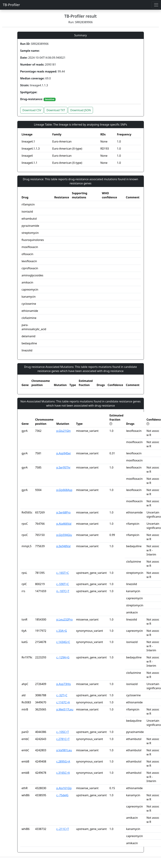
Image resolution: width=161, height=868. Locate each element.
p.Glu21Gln (63, 431)
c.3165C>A (63, 773)
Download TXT (56, 110)
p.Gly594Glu (64, 535)
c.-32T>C (62, 695)
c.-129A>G (63, 657)
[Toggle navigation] (156, 5)
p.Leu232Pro (64, 619)
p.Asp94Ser (64, 453)
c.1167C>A (63, 702)
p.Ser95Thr (63, 467)
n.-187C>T (63, 591)
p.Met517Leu (65, 709)
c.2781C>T (63, 739)
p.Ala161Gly (64, 788)
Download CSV (32, 110)
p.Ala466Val (64, 524)
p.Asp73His (64, 684)
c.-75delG (62, 795)
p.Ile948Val (63, 546)
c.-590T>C (63, 584)
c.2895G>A (63, 761)
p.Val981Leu (64, 750)
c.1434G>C (63, 642)
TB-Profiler (11, 5)
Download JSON (80, 110)
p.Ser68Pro (63, 512)
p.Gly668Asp (64, 490)
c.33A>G (62, 631)
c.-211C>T (63, 829)
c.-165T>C (63, 573)
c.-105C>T (63, 732)
